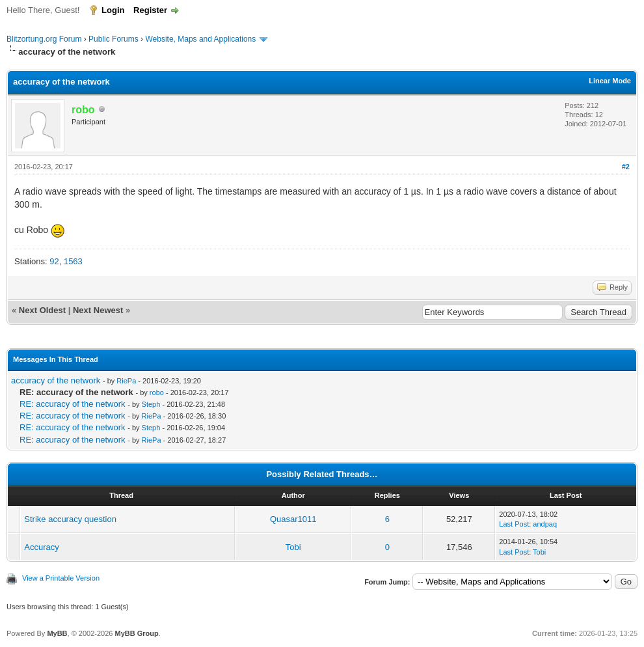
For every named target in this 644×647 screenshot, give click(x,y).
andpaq (545, 524)
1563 (73, 261)
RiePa (126, 381)
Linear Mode (610, 81)
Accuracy (41, 547)
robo (157, 392)
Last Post (514, 524)
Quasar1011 (293, 519)
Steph (151, 404)
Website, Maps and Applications (200, 39)
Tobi (293, 547)
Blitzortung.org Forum (44, 39)
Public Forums (114, 39)
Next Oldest (42, 310)
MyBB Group (136, 633)
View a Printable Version (61, 578)
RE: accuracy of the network (73, 404)
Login (113, 10)
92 (54, 261)
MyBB (57, 633)
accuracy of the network (56, 380)
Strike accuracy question (70, 519)
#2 (626, 167)
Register (150, 10)
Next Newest (98, 310)
